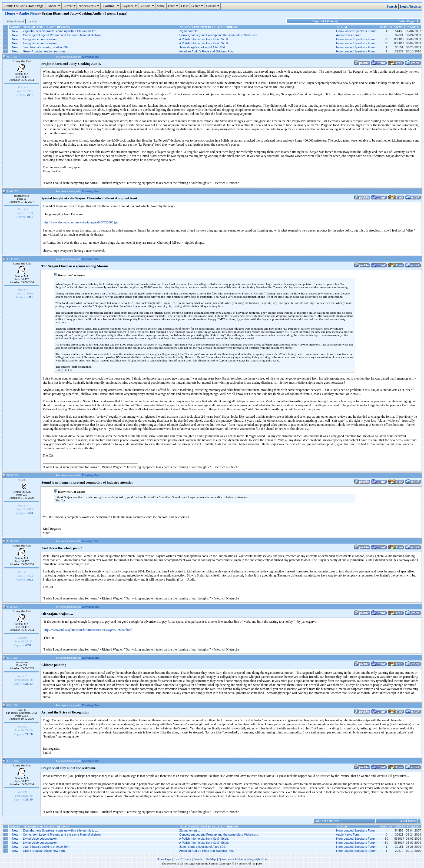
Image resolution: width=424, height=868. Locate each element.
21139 (29, 799)
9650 (30, 513)
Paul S (21, 710)
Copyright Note (258, 859)
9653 (30, 579)
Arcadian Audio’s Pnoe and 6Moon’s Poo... (207, 51)
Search (198, 6)
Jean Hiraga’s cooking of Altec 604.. (47, 47)
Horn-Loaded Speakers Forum (356, 31)
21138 (29, 734)
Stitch (22, 480)
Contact (213, 6)
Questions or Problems (233, 859)
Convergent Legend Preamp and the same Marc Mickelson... (219, 35)
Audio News (29, 13)
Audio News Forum (349, 35)
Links (185, 6)
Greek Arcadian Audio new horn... (45, 51)
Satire (161, 6)
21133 (29, 683)
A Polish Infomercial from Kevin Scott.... (205, 39)
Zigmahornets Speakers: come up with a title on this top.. (60, 31)
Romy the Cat (22, 61)
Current (70, 6)
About (54, 6)
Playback (130, 6)
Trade (174, 6)
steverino (22, 662)
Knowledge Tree (91, 57)
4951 (30, 95)
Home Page (164, 859)
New (15, 31)
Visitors (148, 6)
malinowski (22, 196)
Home (11, 13)
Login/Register (411, 6)
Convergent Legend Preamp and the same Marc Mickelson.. (63, 35)
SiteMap (211, 859)
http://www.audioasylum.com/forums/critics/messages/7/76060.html (88, 630)
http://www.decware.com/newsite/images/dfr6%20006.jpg (81, 222)
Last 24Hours (183, 859)
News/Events (89, 6)
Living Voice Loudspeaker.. (41, 39)
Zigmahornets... (190, 31)
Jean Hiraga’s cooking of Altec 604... (203, 47)
